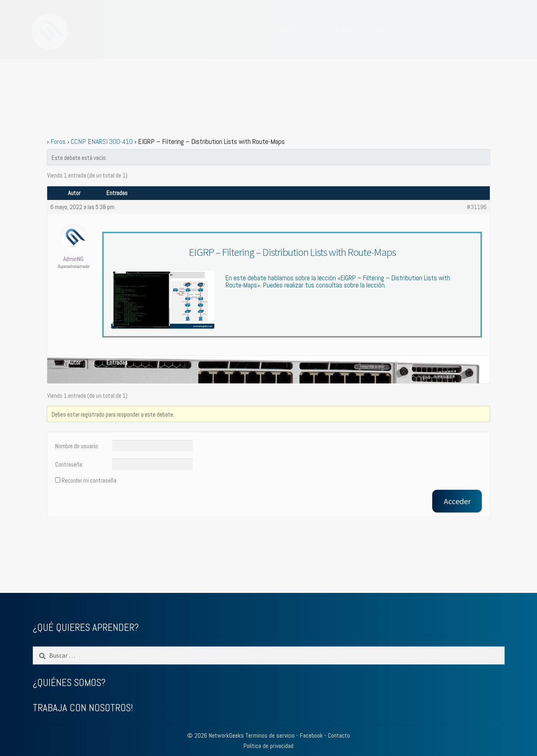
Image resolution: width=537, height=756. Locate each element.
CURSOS (283, 31)
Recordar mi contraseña (89, 481)
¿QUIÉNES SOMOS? (69, 683)
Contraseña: (69, 465)
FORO (376, 31)
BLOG (313, 31)
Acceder (457, 501)
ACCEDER (344, 31)
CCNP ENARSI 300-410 (102, 141)
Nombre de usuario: (77, 446)
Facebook (311, 735)
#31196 (477, 207)
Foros (58, 141)
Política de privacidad (268, 746)
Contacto (339, 735)
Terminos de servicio (270, 735)
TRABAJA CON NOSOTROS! (83, 708)
